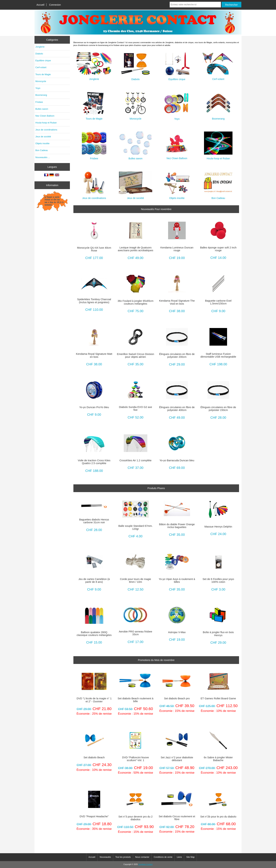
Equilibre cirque (43, 60)
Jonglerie (40, 47)
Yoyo (38, 88)
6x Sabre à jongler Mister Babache (218, 759)
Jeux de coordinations (46, 130)
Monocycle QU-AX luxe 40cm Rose (94, 249)
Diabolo (39, 54)
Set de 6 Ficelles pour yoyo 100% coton (218, 580)
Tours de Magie (43, 74)
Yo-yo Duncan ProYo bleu (94, 407)
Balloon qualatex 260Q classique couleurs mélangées (94, 634)
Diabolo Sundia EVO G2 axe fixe (136, 408)
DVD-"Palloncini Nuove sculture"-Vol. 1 (136, 759)
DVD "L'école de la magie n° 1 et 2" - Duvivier (94, 700)
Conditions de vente (163, 857)
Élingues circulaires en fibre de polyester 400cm (177, 409)
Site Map (190, 857)
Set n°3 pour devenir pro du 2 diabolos (136, 818)
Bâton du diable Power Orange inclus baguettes (177, 526)
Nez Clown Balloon (45, 116)
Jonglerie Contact (145, 864)
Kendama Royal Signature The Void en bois (177, 302)
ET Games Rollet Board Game (218, 698)
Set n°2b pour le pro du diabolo (218, 817)
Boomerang (41, 95)
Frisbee (39, 102)
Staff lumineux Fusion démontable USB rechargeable (218, 355)
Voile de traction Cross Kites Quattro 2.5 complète (94, 462)
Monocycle (41, 81)
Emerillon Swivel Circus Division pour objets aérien (135, 355)
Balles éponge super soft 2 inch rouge (218, 249)
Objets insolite (42, 143)
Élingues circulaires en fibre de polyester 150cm (218, 409)
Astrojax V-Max (177, 632)
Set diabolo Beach (94, 757)
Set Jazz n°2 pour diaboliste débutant (177, 759)
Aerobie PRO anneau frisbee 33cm (136, 633)
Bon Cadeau (42, 150)
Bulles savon (42, 109)
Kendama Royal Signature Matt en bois (94, 355)
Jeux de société (43, 137)
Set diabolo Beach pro (177, 698)
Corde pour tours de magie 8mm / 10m (136, 580)
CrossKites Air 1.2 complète (136, 460)
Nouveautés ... (43, 157)
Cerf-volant (41, 67)
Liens (179, 857)
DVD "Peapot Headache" (94, 816)
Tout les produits (123, 857)
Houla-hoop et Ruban (46, 123)
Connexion (55, 5)
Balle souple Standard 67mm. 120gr (135, 527)
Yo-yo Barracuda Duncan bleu (177, 460)
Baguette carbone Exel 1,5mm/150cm (218, 302)
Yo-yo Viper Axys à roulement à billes (177, 580)
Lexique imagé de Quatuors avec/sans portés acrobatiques (135, 249)
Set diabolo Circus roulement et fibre (177, 818)
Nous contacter (142, 857)
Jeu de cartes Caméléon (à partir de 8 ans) (94, 580)
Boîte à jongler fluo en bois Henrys (218, 634)
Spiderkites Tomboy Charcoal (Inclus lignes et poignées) (94, 301)
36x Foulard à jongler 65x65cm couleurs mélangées (136, 302)
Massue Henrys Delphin (218, 527)
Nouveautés (105, 857)
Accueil (40, 5)
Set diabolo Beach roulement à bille (135, 700)
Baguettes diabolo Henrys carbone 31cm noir (94, 521)
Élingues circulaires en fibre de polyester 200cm (177, 355)
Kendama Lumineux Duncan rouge (177, 249)
